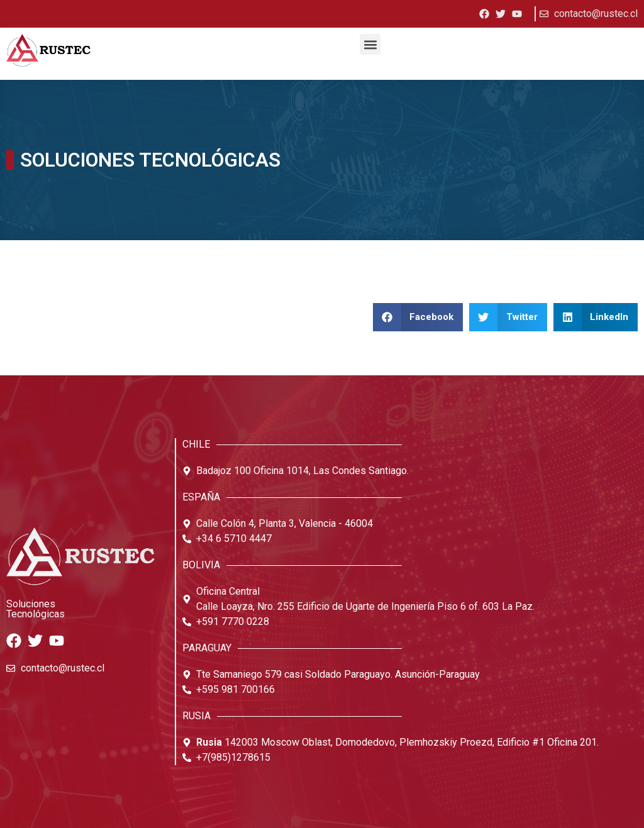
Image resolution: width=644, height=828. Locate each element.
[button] (370, 44)
